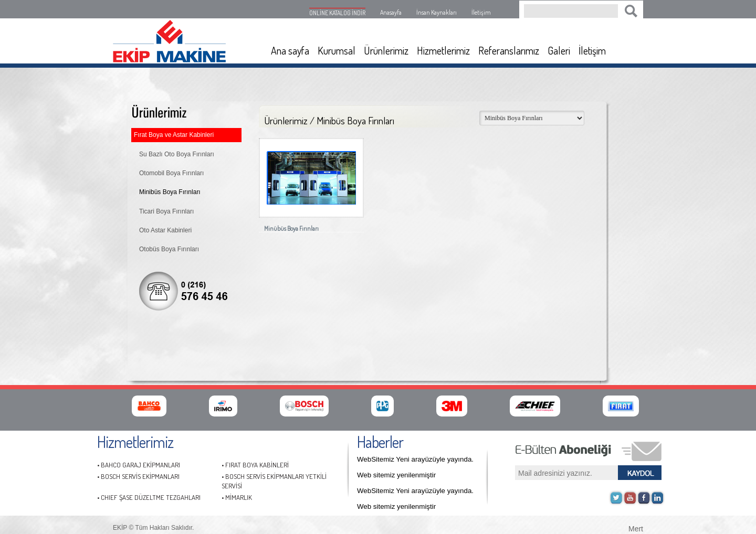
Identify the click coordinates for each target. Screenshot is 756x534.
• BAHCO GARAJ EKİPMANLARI (139, 465)
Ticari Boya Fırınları (166, 211)
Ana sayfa (290, 50)
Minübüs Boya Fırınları (291, 228)
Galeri (559, 50)
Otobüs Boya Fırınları (169, 249)
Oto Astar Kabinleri (165, 230)
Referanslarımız (509, 50)
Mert (636, 528)
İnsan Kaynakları (437, 12)
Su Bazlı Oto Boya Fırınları (177, 154)
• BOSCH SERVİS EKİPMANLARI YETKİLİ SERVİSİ (274, 481)
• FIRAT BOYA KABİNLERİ (255, 465)
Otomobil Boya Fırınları (171, 173)
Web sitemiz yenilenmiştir (396, 475)
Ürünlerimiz (386, 50)
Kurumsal (337, 50)
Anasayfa (391, 12)
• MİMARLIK (237, 497)
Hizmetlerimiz (443, 50)
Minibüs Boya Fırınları (170, 192)
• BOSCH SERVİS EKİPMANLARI (138, 476)
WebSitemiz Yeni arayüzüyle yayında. (415, 459)
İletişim (481, 12)
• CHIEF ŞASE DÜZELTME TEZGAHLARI (149, 497)
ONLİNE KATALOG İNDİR (337, 13)
